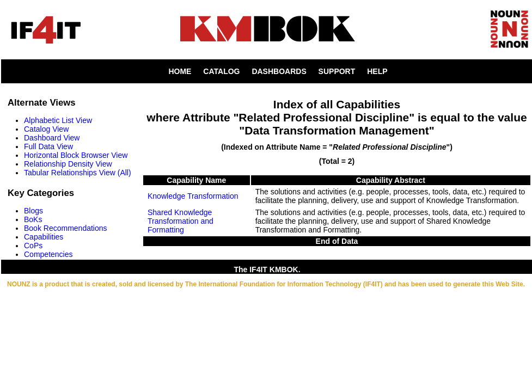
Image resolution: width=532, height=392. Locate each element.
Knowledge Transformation (193, 196)
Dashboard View (52, 138)
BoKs (33, 219)
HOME (180, 71)
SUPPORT (337, 71)
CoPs (33, 246)
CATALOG (221, 71)
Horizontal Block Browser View (76, 155)
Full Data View (48, 146)
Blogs (33, 211)
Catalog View (46, 129)
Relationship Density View (68, 164)
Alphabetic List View (58, 120)
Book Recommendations (66, 228)
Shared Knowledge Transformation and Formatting (181, 221)
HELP (377, 71)
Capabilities (44, 237)
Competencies (48, 254)
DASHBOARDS (279, 71)
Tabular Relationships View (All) (78, 173)
